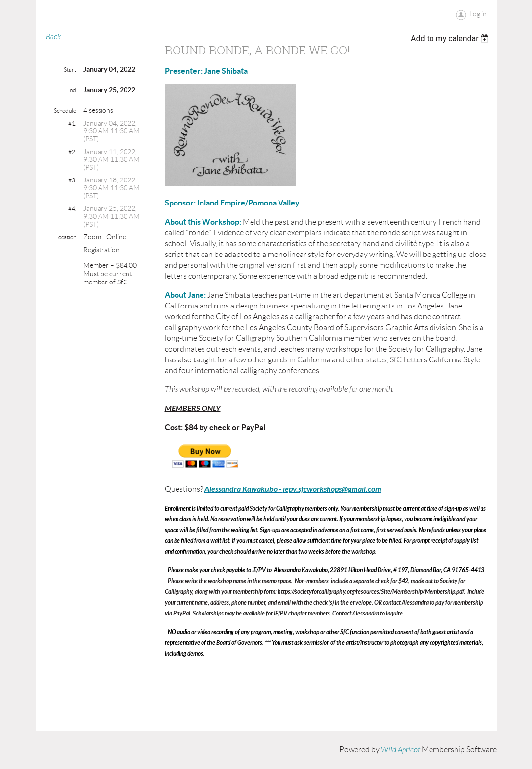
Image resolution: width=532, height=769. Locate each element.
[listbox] (451, 38)
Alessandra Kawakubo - (244, 489)
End (71, 90)
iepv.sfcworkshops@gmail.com (332, 489)
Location (66, 237)
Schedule (65, 111)
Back (53, 37)
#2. (72, 152)
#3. (72, 180)
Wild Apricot (401, 750)
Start (70, 69)
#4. (72, 209)
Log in (478, 14)
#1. (72, 123)
